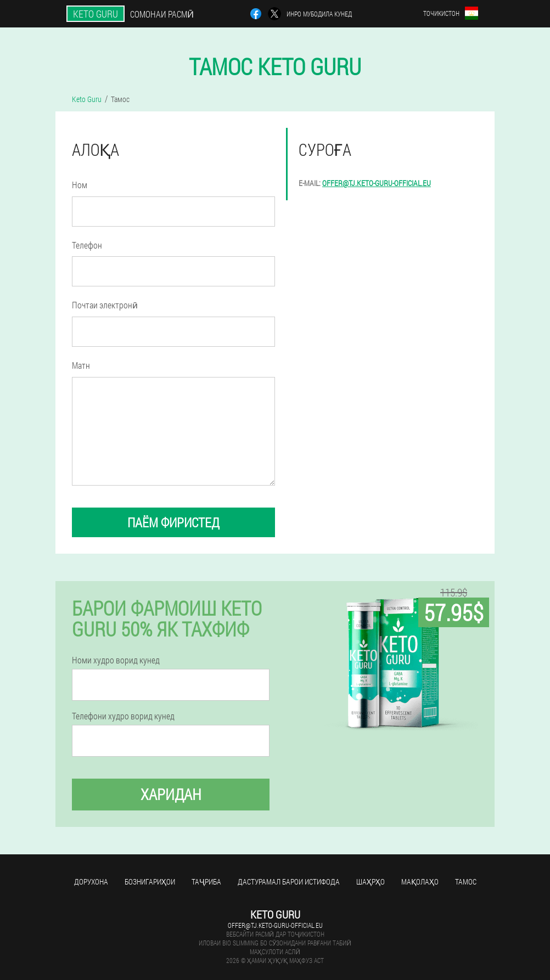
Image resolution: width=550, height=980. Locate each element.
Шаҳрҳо (371, 882)
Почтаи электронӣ (105, 305)
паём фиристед (173, 522)
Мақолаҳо (420, 882)
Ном (80, 185)
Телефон (87, 245)
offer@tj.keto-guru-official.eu (377, 183)
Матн (81, 365)
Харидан (171, 794)
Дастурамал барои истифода (289, 882)
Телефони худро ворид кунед (123, 716)
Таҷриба (206, 882)
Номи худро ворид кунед (116, 660)
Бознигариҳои (150, 882)
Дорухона (91, 882)
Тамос (466, 882)
